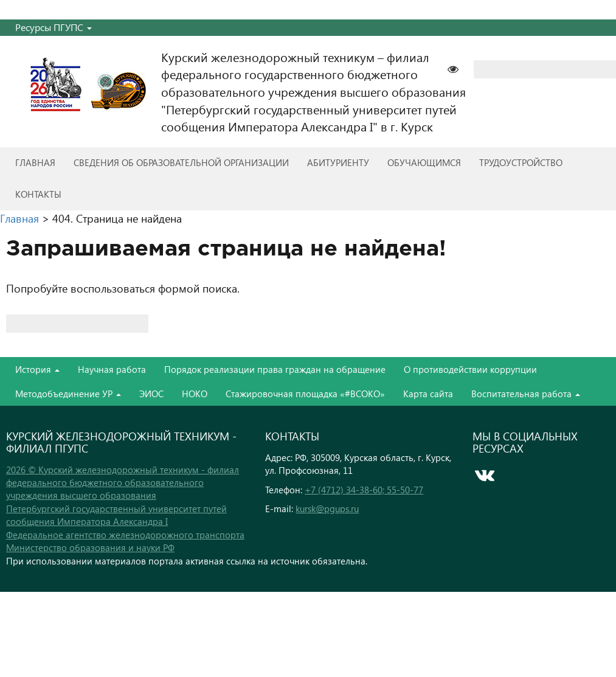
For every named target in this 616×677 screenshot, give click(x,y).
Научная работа (112, 369)
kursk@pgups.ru (327, 509)
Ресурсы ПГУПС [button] (54, 27)
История (37, 369)
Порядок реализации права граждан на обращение (275, 369)
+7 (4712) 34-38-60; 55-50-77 (364, 490)
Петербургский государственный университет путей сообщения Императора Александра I (116, 515)
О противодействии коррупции (470, 369)
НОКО (195, 394)
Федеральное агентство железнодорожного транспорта (125, 535)
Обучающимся (424, 162)
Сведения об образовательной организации (181, 162)
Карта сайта (428, 394)
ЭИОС (151, 394)
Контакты (38, 194)
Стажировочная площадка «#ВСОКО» (305, 394)
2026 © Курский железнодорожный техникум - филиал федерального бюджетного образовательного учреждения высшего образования (123, 483)
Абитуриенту (338, 162)
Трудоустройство (521, 162)
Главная (35, 162)
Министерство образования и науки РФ (90, 547)
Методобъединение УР (68, 394)
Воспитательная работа (526, 394)
